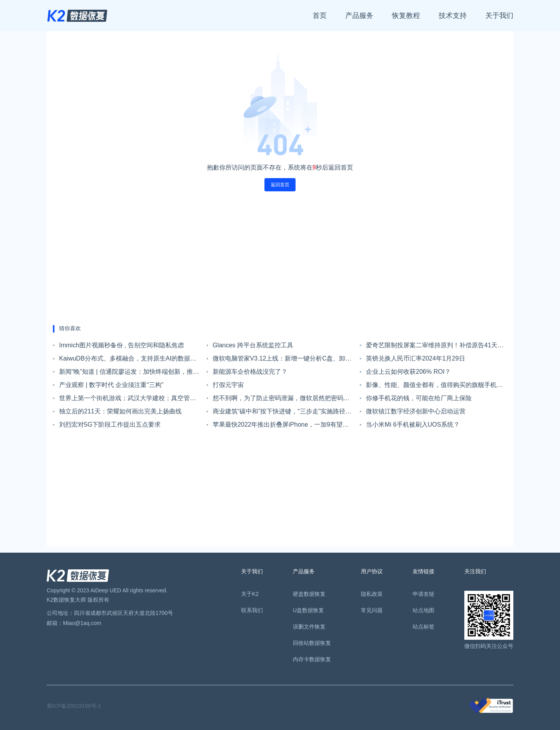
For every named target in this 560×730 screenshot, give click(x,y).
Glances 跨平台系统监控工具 (253, 345)
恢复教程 (406, 16)
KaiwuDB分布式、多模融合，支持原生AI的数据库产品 (128, 360)
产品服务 (359, 16)
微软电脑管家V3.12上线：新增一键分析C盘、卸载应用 (282, 360)
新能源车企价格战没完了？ (250, 372)
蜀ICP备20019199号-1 (74, 706)
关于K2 (250, 594)
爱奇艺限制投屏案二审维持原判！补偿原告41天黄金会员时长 (435, 347)
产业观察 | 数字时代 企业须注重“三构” (111, 385)
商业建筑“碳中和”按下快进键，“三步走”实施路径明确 (282, 413)
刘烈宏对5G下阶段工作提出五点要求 (110, 425)
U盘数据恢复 (308, 610)
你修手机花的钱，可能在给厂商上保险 (419, 398)
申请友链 (423, 594)
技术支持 (453, 16)
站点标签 (423, 627)
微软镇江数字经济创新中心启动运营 (416, 411)
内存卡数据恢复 (312, 659)
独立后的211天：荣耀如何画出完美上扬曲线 (120, 411)
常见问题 (372, 610)
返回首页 (280, 185)
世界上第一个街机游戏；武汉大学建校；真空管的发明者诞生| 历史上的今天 (128, 400)
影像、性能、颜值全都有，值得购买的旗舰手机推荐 (434, 387)
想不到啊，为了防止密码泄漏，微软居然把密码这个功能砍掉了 (281, 400)
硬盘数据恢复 (309, 594)
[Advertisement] (280, 258)
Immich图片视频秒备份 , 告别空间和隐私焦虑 (122, 345)
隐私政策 (372, 594)
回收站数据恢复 (312, 643)
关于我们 (499, 16)
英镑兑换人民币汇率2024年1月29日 (415, 358)
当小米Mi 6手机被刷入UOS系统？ (413, 425)
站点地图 (423, 610)
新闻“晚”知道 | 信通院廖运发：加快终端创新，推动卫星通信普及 (129, 373)
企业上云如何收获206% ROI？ (408, 372)
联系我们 (252, 610)
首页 (320, 16)
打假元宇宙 (228, 385)
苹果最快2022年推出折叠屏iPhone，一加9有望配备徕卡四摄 (281, 426)
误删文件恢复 (309, 627)
